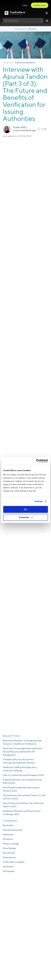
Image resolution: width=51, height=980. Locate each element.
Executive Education (25, 63)
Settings (39, 501)
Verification (8, 867)
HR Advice (8, 839)
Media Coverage (11, 844)
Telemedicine (9, 857)
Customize (26, 517)
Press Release (9, 848)
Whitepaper (9, 871)
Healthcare (8, 834)
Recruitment (9, 853)
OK (26, 509)
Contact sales (40, 5)
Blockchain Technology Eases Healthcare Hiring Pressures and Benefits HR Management (22, 752)
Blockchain (8, 825)
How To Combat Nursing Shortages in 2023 (24, 775)
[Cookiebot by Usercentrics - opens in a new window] (36, 461)
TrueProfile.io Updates (14, 862)
